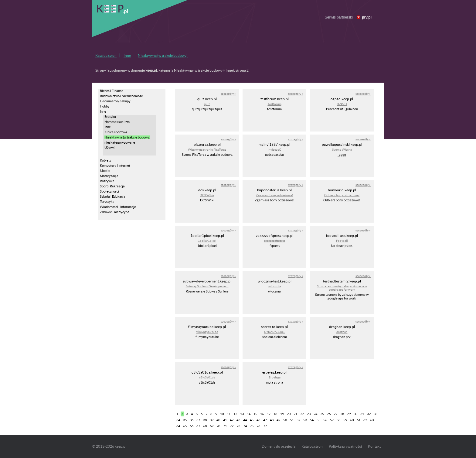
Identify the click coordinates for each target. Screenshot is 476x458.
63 (372, 420)
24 (315, 414)
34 (178, 420)
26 (329, 414)
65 (185, 426)
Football (342, 241)
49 (278, 420)
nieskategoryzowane (120, 142)
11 (229, 414)
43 (238, 420)
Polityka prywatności (345, 446)
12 (235, 414)
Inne (127, 55)
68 (205, 426)
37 (198, 420)
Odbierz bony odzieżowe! (342, 195)
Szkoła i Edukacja (113, 197)
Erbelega (275, 377)
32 (369, 414)
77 (265, 426)
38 (205, 420)
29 (349, 414)
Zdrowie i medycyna (115, 212)
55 (318, 420)
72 (232, 426)
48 (272, 420)
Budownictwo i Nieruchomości (122, 96)
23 (309, 414)
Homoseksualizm (117, 122)
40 (218, 420)
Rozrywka (107, 181)
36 (192, 420)
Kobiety (106, 160)
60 (352, 420)
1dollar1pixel (207, 241)
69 (212, 426)
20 (289, 414)
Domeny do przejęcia (279, 446)
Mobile (105, 171)
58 (338, 420)
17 (269, 414)
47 (265, 420)
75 (252, 426)
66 (192, 426)
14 (249, 414)
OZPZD (342, 104)
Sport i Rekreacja (112, 186)
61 (359, 420)
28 (342, 414)
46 (258, 420)
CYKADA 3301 (274, 332)
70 (218, 426)
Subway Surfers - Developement (207, 286)
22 (302, 414)
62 (365, 420)
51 (292, 420)
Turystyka (107, 202)
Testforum (275, 104)
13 (242, 414)
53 (305, 420)
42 (232, 420)
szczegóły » (228, 94)
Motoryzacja (109, 176)
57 (332, 420)
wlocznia (275, 286)
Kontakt (374, 446)
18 (275, 414)
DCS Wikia (207, 195)
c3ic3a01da (207, 377)
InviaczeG (274, 150)
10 (222, 414)
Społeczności (109, 191)
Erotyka (110, 117)
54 (312, 420)
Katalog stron (106, 55)
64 (178, 426)
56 (325, 420)
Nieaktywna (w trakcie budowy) (163, 55)
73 (238, 426)
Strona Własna (342, 150)
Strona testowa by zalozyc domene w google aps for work (342, 288)
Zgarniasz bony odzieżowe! (274, 195)
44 (245, 420)
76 (258, 426)
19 (282, 414)
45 (252, 420)
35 (185, 420)
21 (295, 414)
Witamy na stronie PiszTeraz (207, 150)
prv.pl (367, 17)
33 (376, 414)
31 (362, 414)
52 (298, 420)
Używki (110, 148)
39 (212, 420)
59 (345, 420)
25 (322, 414)
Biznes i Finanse (112, 91)
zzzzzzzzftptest (274, 241)
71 (225, 426)
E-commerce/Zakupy (115, 101)
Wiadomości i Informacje (118, 207)
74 (245, 426)
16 (262, 414)
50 (285, 420)
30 (355, 414)
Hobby (105, 106)
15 (255, 414)
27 (335, 414)
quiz (207, 104)
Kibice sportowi (116, 132)
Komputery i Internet (115, 166)
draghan (342, 332)
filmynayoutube (207, 332)
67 (198, 426)
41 (225, 420)
